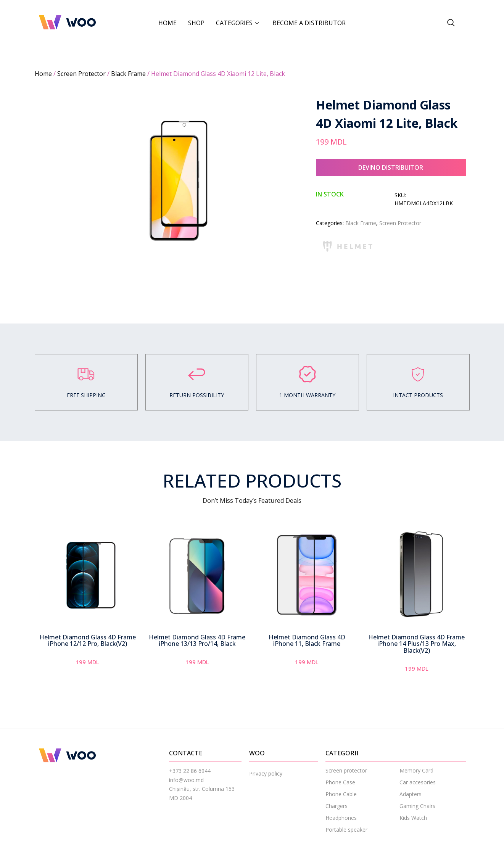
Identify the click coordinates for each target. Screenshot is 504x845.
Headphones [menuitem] (341, 818)
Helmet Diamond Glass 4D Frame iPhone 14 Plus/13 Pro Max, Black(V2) (416, 644)
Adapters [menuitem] (411, 794)
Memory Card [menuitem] (416, 770)
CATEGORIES (238, 23)
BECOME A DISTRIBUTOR (309, 23)
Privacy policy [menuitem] (266, 773)
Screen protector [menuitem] (346, 770)
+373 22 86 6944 (190, 771)
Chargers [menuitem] (337, 806)
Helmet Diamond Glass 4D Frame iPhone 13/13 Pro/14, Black (197, 641)
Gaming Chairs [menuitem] (417, 806)
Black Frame (128, 74)
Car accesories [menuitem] (418, 782)
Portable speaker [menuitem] (346, 830)
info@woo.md (186, 780)
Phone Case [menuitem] (340, 782)
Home (167, 23)
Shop (196, 23)
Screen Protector (81, 74)
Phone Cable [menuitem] (341, 794)
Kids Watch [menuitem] (413, 818)
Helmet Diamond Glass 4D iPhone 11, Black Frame (307, 641)
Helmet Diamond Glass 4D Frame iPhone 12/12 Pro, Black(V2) (88, 641)
